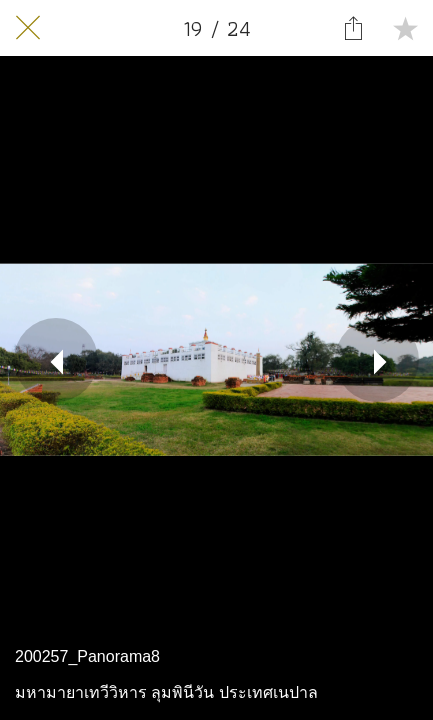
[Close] (28, 28)
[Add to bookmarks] (405, 28)
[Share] (353, 28)
